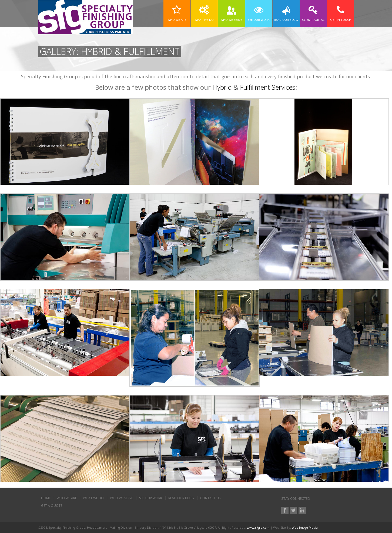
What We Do (93, 498)
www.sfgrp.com (258, 527)
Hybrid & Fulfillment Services (254, 87)
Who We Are (67, 498)
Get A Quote (52, 506)
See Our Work (151, 498)
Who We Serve (121, 498)
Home (46, 498)
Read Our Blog (181, 498)
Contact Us (210, 498)
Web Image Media (305, 527)
